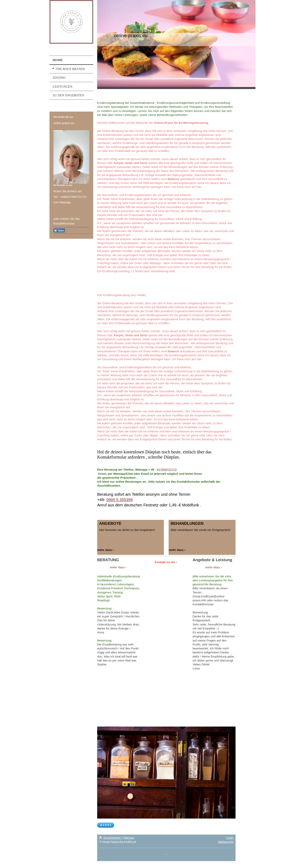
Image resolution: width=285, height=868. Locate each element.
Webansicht (226, 842)
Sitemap (129, 838)
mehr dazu (105, 550)
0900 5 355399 (119, 500)
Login (230, 838)
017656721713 (167, 470)
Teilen (59, 231)
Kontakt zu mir (165, 562)
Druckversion (110, 838)
